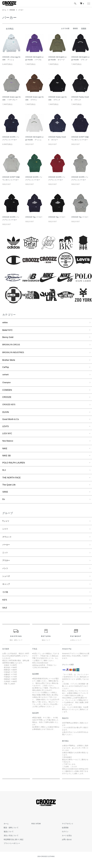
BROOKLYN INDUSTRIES (15, 354)
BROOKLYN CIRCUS (12, 345)
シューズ (7, 584)
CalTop (6, 369)
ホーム (4, 10)
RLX (4, 474)
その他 (5, 600)
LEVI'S (5, 429)
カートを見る (65, 845)
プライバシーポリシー (11, 853)
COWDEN (7, 392)
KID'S (5, 609)
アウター (7, 567)
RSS (33, 833)
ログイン (64, 841)
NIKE (5, 452)
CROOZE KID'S (10, 407)
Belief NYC (7, 331)
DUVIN (6, 415)
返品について (7, 841)
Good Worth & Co (11, 422)
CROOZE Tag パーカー (34, 217)
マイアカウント (66, 833)
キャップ (7, 592)
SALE (5, 617)
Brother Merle (9, 361)
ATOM (38, 833)
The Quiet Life (9, 488)
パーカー (22, 10)
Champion (7, 385)
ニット (5, 559)
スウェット (8, 542)
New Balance (9, 444)
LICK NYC (7, 436)
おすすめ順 (65, 28)
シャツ (5, 534)
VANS (5, 496)
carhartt (6, 376)
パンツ (5, 575)
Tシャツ (6, 525)
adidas (5, 323)
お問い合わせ (65, 849)
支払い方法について (10, 845)
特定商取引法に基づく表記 (12, 849)
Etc (4, 503)
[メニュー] (88, 3)
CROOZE (13, 10)
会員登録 (64, 837)
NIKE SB (6, 459)
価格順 (75, 28)
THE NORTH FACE (11, 481)
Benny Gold (8, 338)
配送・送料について (10, 837)
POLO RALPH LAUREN (14, 466)
